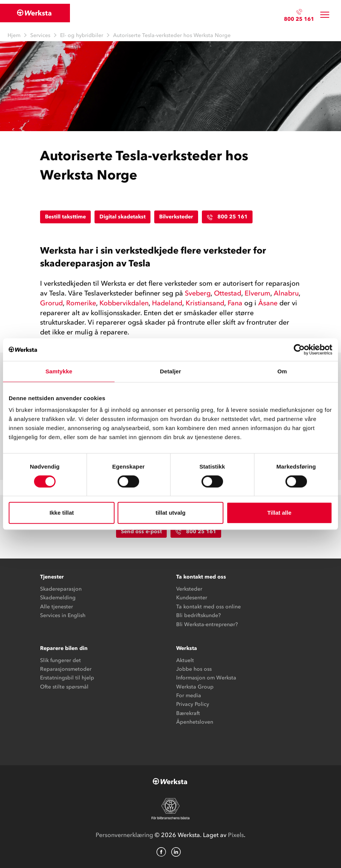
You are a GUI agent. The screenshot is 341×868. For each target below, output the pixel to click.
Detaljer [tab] (170, 371)
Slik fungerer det (60, 660)
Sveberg (198, 293)
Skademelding (58, 598)
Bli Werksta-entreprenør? (207, 624)
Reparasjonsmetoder (66, 669)
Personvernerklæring (124, 835)
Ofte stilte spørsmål (64, 687)
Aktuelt (185, 660)
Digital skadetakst (122, 217)
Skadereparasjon (61, 589)
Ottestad (228, 293)
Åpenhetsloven (195, 722)
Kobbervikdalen (124, 303)
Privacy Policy (193, 704)
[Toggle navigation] (325, 15)
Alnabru (286, 293)
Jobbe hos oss (194, 669)
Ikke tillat (62, 513)
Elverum (257, 293)
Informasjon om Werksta (206, 678)
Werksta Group (195, 687)
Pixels (236, 835)
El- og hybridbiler (82, 35)
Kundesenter (192, 598)
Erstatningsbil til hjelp (67, 678)
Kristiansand (205, 303)
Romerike (81, 303)
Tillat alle (279, 513)
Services (40, 35)
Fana (235, 303)
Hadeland (167, 303)
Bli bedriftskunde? (198, 615)
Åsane (268, 303)
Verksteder (189, 589)
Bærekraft (188, 713)
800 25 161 (299, 19)
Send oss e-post (141, 531)
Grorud (51, 303)
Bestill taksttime (65, 217)
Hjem (14, 35)
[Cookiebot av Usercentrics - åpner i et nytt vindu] (299, 350)
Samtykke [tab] (59, 371)
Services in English (63, 615)
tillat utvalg (170, 513)
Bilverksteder (176, 217)
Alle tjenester (57, 607)
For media (189, 695)
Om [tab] (282, 371)
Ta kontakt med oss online (208, 607)
